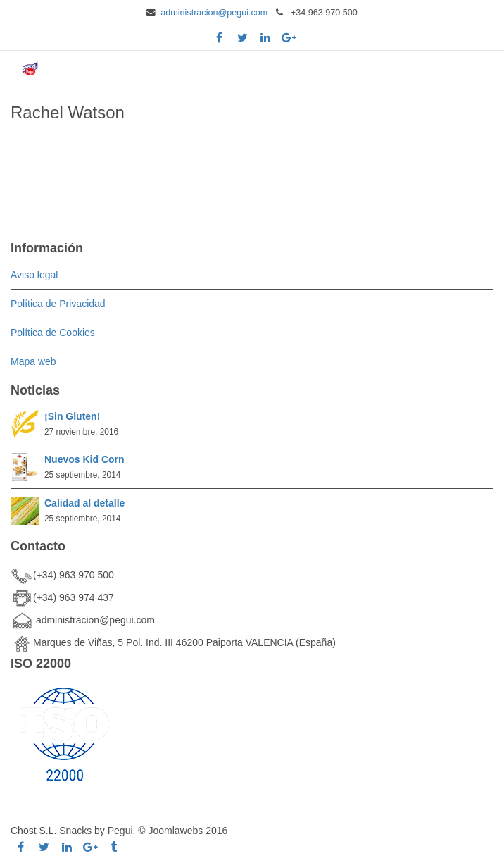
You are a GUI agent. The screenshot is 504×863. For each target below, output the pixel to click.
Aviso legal (34, 275)
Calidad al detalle (84, 503)
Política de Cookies (53, 333)
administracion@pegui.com (214, 13)
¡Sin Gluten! (72, 416)
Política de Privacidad (58, 304)
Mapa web (33, 361)
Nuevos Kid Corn (84, 459)
